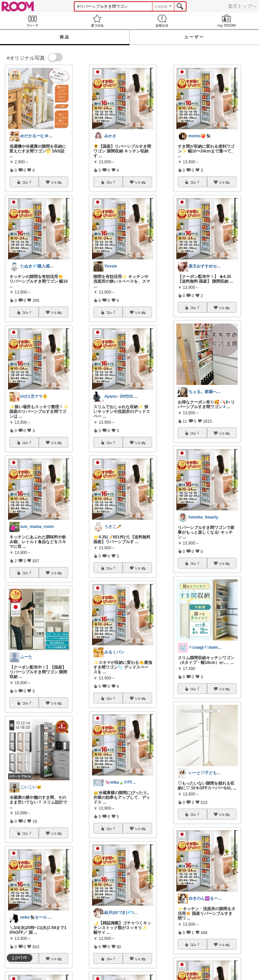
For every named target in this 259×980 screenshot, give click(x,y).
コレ (27, 182)
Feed (32, 21)
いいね (56, 182)
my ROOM (227, 21)
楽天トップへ (242, 6)
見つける (97, 21)
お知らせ (162, 21)
